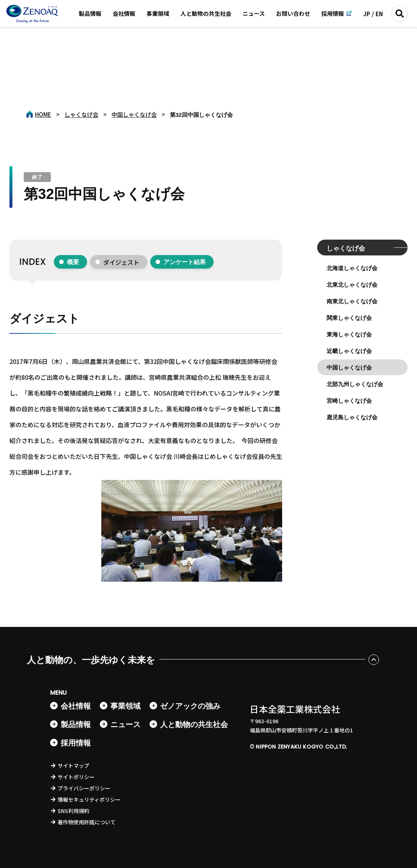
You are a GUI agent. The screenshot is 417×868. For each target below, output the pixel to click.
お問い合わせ (293, 13)
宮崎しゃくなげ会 (349, 401)
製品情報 (90, 13)
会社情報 (124, 13)
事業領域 (158, 13)
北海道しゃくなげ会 (352, 268)
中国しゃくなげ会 (349, 368)
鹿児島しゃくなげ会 (352, 417)
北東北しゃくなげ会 (352, 285)
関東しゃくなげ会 (349, 318)
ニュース (254, 13)
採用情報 (333, 13)
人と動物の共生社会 (206, 13)
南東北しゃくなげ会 (352, 301)
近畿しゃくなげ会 (349, 351)
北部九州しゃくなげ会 (355, 384)
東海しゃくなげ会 (349, 334)
